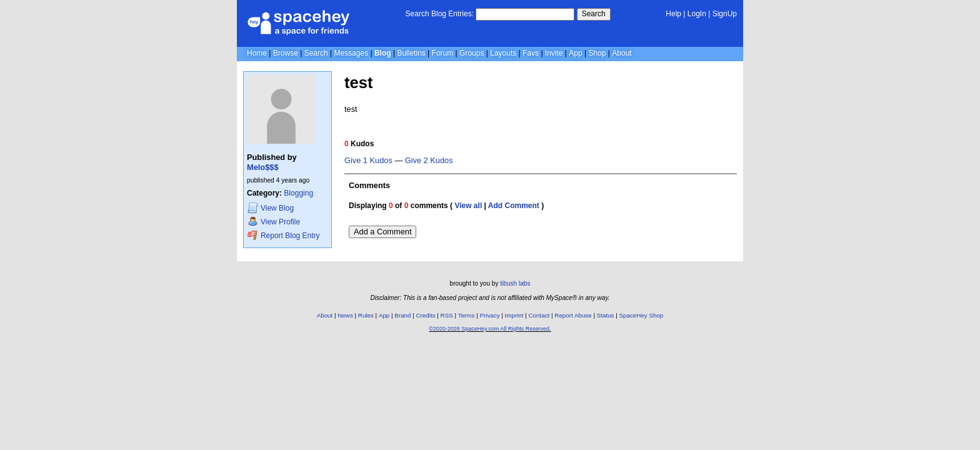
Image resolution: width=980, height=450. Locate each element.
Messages (351, 53)
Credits (426, 315)
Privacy (489, 315)
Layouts (503, 53)
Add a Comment (382, 232)
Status (606, 315)
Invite (554, 53)
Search (594, 14)
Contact (539, 315)
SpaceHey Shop (642, 315)
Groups (472, 53)
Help (673, 14)
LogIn (697, 14)
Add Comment (514, 206)
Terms (467, 315)
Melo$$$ (263, 167)
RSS (447, 315)
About (622, 53)
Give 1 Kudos (368, 161)
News (345, 315)
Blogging (298, 193)
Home (257, 53)
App (575, 53)
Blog (383, 53)
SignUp (725, 14)
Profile (274, 222)
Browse (286, 53)
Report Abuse (573, 315)
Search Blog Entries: (440, 14)
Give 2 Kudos (429, 161)
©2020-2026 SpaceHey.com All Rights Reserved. (490, 329)
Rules (366, 315)
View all (468, 206)
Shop (597, 53)
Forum (443, 53)
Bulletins (411, 53)
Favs (531, 53)
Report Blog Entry (283, 235)
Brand (402, 315)
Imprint (514, 315)
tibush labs (515, 283)
